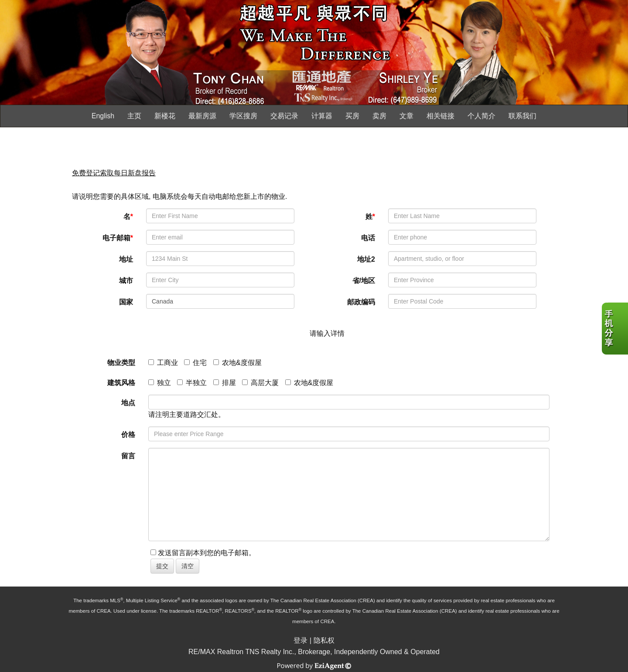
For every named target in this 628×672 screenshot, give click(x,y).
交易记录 (284, 116)
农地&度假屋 (237, 363)
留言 (128, 456)
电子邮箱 (118, 238)
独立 (160, 383)
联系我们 (522, 116)
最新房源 (202, 116)
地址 (126, 259)
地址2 (366, 259)
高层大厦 (260, 383)
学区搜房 (243, 116)
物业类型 (121, 363)
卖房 (379, 116)
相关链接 (440, 116)
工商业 (163, 363)
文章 (406, 116)
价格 (128, 435)
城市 (126, 281)
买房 (352, 116)
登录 (300, 640)
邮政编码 (361, 302)
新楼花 (165, 116)
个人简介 (481, 116)
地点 (128, 403)
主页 (134, 116)
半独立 (192, 383)
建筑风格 (121, 383)
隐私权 (324, 640)
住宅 (195, 363)
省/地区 (364, 281)
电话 (368, 238)
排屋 (225, 383)
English (103, 116)
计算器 (322, 116)
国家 (126, 302)
